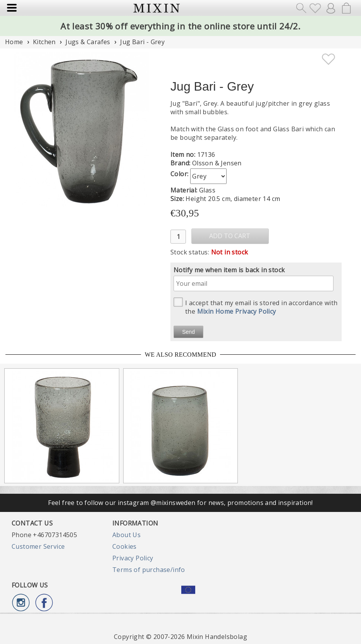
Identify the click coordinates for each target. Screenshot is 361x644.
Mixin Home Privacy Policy (237, 311)
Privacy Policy (133, 558)
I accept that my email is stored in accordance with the (255, 307)
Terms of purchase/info (149, 570)
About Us (126, 535)
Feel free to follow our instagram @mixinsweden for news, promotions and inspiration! (180, 503)
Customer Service (38, 546)
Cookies (125, 546)
